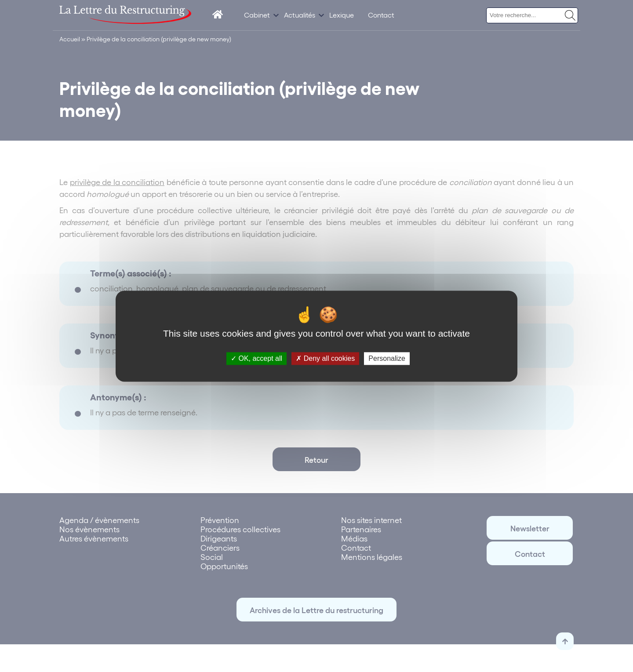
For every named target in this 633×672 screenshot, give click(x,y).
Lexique (342, 15)
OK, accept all (256, 358)
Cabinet (257, 15)
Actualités (300, 15)
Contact (381, 15)
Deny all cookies (325, 358)
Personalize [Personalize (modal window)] (387, 358)
